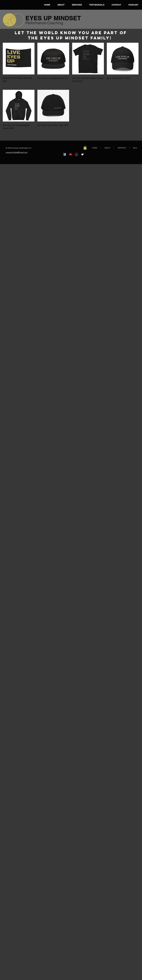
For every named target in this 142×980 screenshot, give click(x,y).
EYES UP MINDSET (53, 18)
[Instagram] (77, 154)
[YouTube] (71, 154)
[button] (85, 148)
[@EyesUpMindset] (82, 154)
